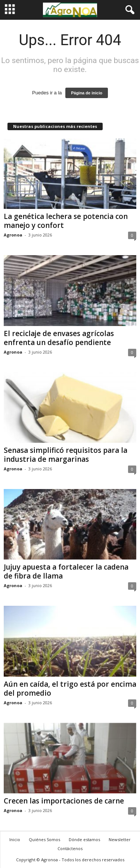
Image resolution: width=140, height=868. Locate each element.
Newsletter (120, 839)
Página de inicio (87, 93)
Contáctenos (70, 848)
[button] (128, 10)
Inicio (15, 839)
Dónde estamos (84, 839)
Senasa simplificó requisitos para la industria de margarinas (66, 455)
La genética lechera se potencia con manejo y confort (66, 221)
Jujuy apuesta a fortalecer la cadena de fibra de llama (66, 571)
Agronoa (13, 235)
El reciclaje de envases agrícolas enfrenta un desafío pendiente (59, 338)
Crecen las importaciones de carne (64, 801)
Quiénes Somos (44, 839)
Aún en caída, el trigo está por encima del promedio (70, 689)
